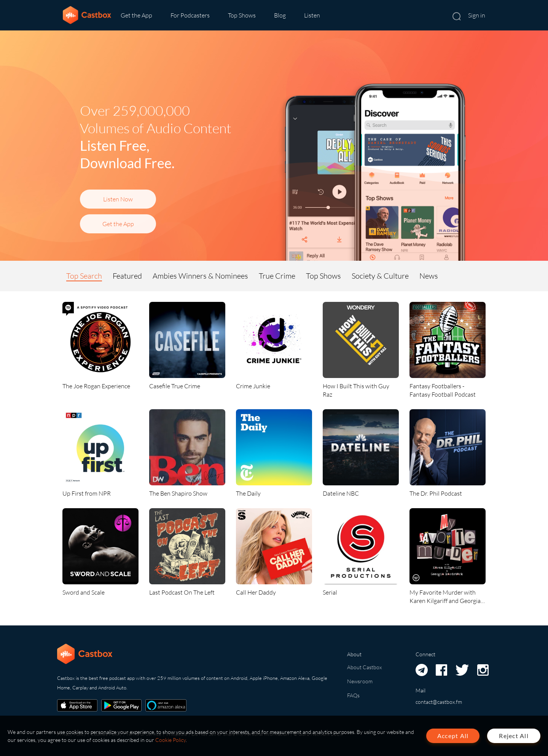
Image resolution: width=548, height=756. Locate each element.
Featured (127, 276)
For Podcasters (190, 15)
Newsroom (360, 681)
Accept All (453, 736)
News (429, 276)
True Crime (277, 276)
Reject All (514, 736)
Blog (280, 15)
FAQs (353, 695)
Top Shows (242, 15)
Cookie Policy (170, 740)
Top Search (84, 276)
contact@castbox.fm (439, 702)
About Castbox (364, 667)
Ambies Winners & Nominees (200, 276)
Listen (312, 15)
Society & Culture (380, 276)
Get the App (136, 15)
